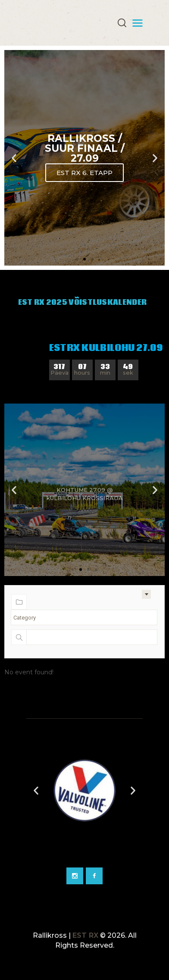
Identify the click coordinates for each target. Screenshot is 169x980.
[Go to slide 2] (42, 855)
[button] (77, 259)
